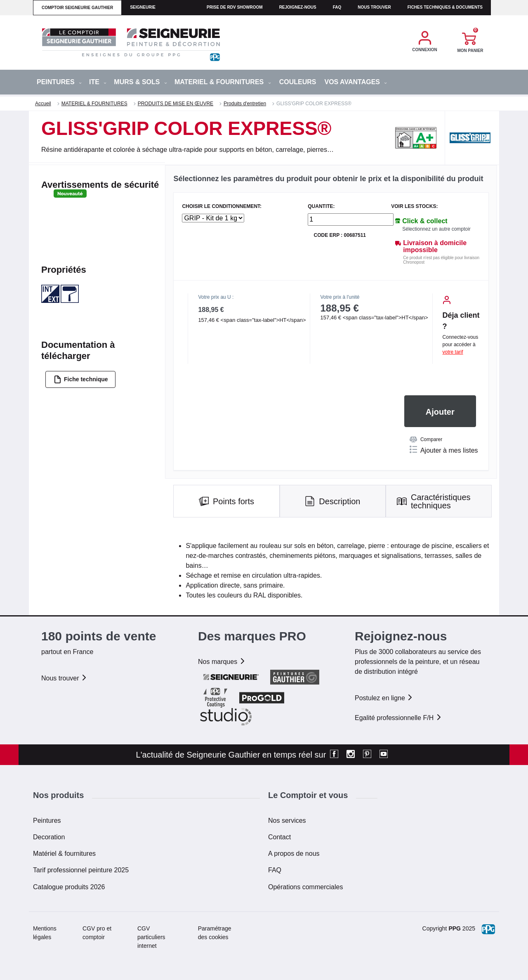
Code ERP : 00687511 (340, 235)
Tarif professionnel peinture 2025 (81, 870)
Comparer (426, 439)
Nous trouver (374, 7)
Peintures (47, 821)
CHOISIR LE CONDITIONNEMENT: (222, 207)
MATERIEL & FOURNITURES (223, 82)
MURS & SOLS (140, 82)
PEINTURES (59, 82)
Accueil (43, 104)
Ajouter (440, 412)
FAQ (275, 870)
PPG (455, 928)
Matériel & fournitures (64, 854)
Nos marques (222, 662)
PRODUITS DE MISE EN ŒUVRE (176, 104)
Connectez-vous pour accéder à (461, 345)
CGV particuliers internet (151, 937)
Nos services (287, 821)
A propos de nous (294, 854)
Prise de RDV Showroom (235, 7)
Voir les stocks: (414, 207)
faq (337, 7)
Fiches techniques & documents (445, 7)
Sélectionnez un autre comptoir (436, 229)
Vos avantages (356, 82)
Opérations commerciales (305, 887)
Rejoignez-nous (298, 7)
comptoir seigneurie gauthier (77, 8)
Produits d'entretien (245, 104)
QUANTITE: (321, 207)
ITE (98, 82)
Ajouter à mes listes (444, 450)
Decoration (49, 837)
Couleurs (298, 82)
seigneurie (143, 7)
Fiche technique (81, 379)
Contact (279, 837)
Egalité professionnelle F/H (398, 718)
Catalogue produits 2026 (69, 887)
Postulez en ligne (384, 698)
